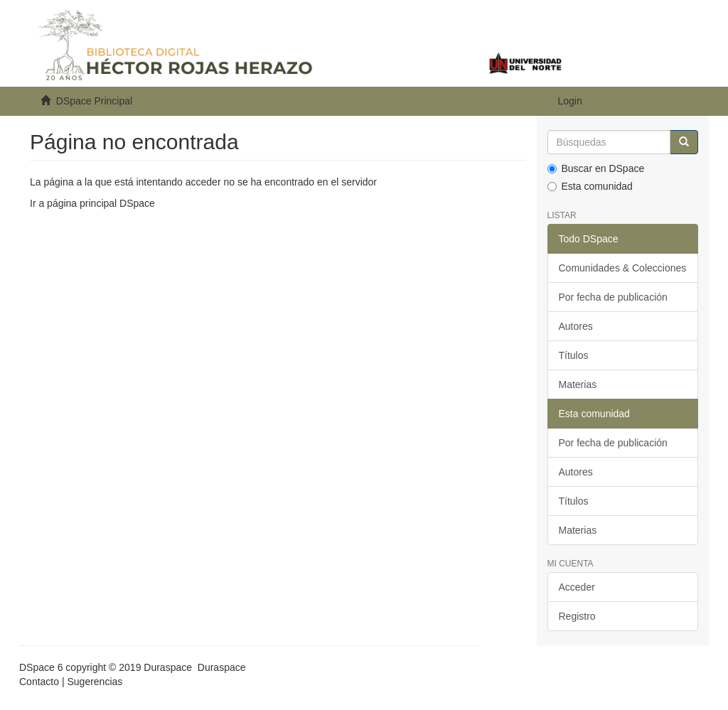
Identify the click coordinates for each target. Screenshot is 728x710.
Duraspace (222, 667)
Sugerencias (95, 682)
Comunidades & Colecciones (623, 268)
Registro (577, 616)
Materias (578, 384)
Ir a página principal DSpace (92, 203)
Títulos (574, 355)
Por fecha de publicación (613, 297)
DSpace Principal (94, 101)
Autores (576, 326)
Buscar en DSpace (596, 168)
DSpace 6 (41, 667)
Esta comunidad (590, 186)
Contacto (39, 682)
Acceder (577, 587)
